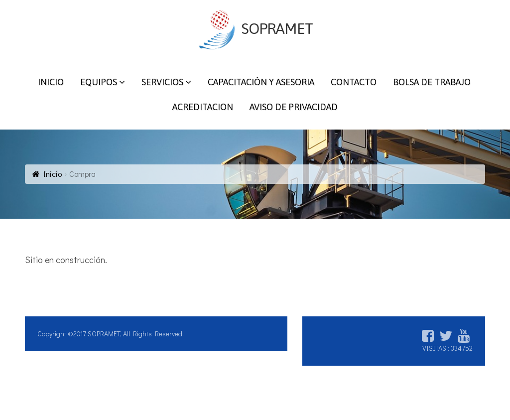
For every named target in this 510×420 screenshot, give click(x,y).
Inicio (53, 174)
